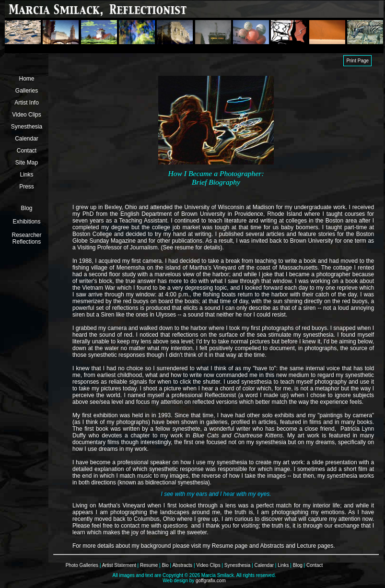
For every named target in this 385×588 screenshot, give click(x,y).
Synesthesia (27, 127)
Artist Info (27, 103)
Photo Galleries (82, 565)
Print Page (357, 61)
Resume (149, 565)
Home (26, 79)
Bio (165, 565)
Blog (26, 208)
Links (26, 175)
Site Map (27, 163)
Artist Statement (119, 565)
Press (27, 187)
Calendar (27, 139)
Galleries (27, 91)
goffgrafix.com (211, 581)
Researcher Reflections (26, 238)
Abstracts (182, 565)
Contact (27, 151)
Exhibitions (26, 222)
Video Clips (26, 115)
